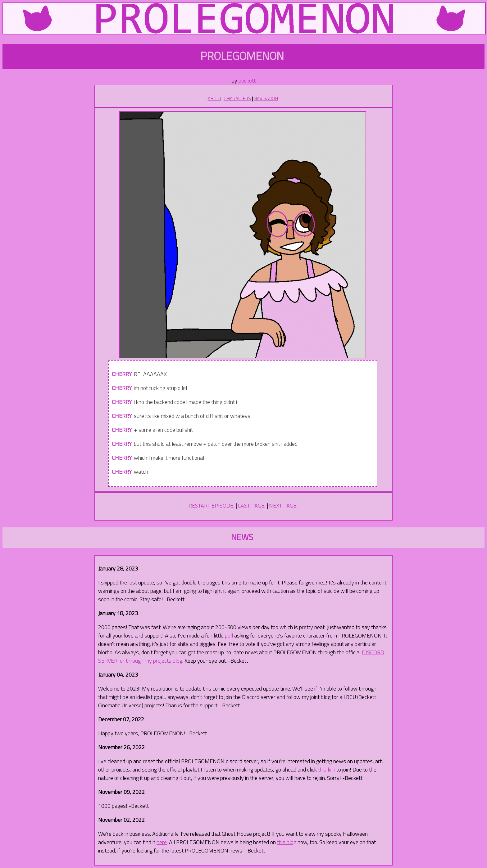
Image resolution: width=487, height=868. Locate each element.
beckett (247, 81)
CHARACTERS (238, 98)
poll (229, 635)
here (162, 842)
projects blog (168, 661)
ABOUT (215, 98)
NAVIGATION (266, 98)
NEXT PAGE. (283, 506)
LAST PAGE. (252, 506)
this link (327, 770)
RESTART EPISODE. (211, 506)
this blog (287, 842)
